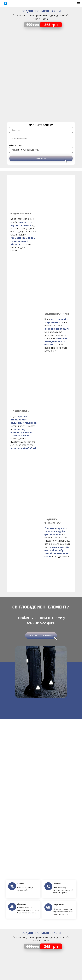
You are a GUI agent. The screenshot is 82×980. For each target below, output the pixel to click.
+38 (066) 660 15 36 (41, 877)
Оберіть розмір (16, 145)
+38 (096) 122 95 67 (41, 873)
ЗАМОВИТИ (41, 158)
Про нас (41, 897)
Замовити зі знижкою (41, 398)
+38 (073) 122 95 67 (41, 870)
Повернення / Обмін (41, 893)
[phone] (41, 138)
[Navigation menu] (78, 3)
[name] (41, 130)
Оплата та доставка (41, 889)
